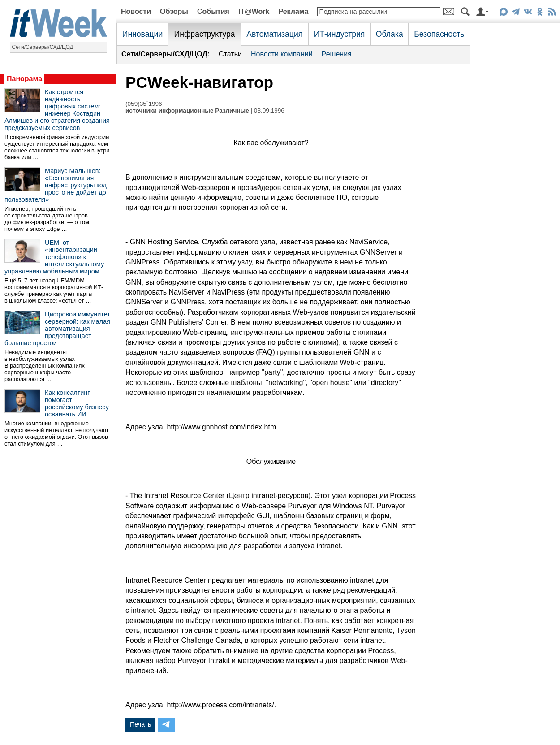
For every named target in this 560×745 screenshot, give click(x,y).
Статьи (230, 54)
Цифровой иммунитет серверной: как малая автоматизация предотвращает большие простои (57, 329)
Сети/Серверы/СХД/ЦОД (43, 47)
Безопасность (439, 34)
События (213, 11)
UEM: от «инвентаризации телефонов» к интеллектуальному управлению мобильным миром (54, 257)
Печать (140, 724)
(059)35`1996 (144, 104)
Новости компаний (282, 54)
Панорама (24, 79)
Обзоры (174, 11)
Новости (136, 11)
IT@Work (254, 11)
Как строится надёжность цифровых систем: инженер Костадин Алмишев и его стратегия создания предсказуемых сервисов (57, 110)
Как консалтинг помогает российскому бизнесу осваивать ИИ (77, 403)
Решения (337, 54)
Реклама (293, 11)
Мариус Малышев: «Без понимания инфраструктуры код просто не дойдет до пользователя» (56, 185)
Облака (390, 34)
